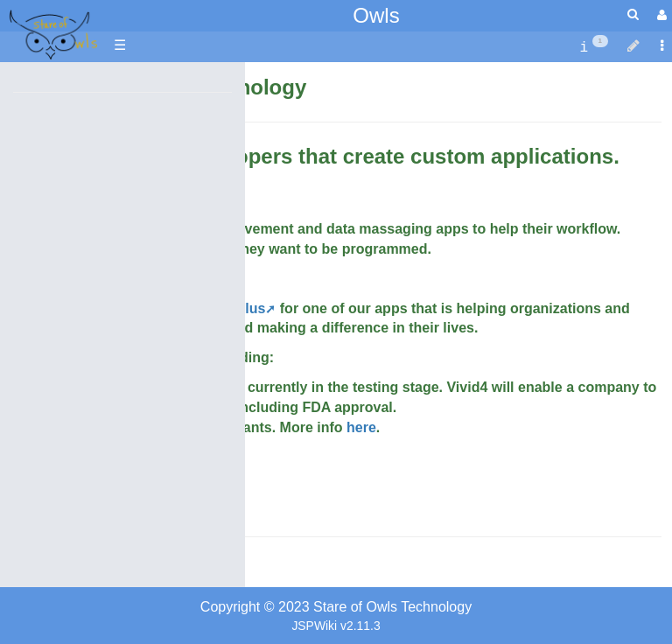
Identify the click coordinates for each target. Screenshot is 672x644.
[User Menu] (660, 15)
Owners (105, 566)
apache (52, 36)
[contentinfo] (594, 46)
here (361, 427)
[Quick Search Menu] (633, 14)
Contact (35, 566)
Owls (376, 15)
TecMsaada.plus (212, 308)
